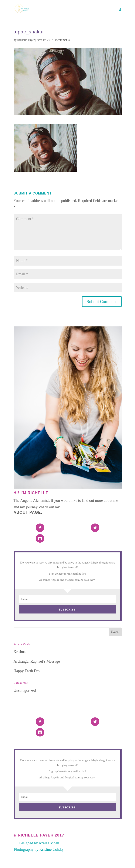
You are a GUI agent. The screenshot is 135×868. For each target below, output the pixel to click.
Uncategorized (25, 691)
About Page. (28, 512)
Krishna (20, 652)
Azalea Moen (49, 843)
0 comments (62, 40)
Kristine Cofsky (52, 849)
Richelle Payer (26, 40)
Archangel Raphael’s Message (37, 661)
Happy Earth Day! (28, 671)
